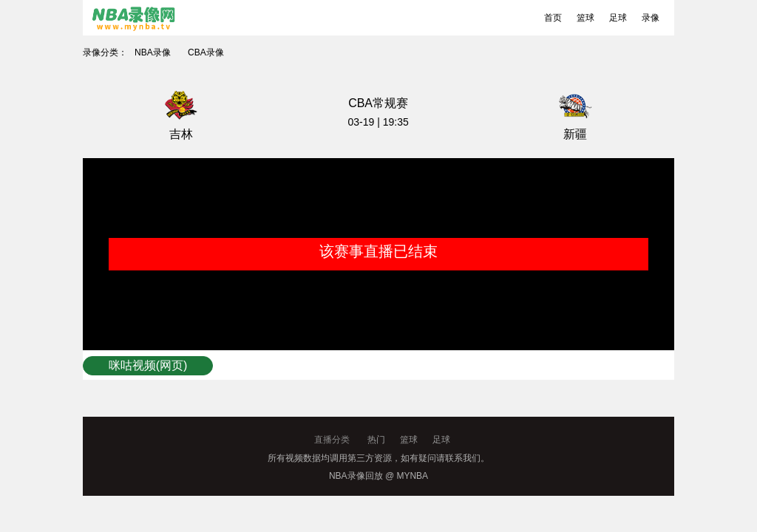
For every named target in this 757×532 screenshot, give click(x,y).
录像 (651, 18)
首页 (553, 18)
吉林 (181, 134)
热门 (376, 440)
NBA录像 (153, 52)
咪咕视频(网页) (148, 365)
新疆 (575, 134)
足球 (618, 18)
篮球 (585, 18)
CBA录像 (206, 52)
